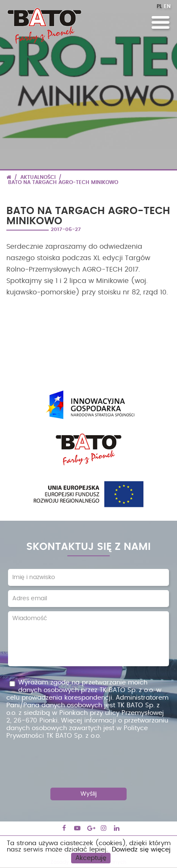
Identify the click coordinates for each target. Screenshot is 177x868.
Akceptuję (91, 858)
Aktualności (38, 177)
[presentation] (88, 761)
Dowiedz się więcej (141, 850)
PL (159, 6)
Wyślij (88, 794)
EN (167, 6)
